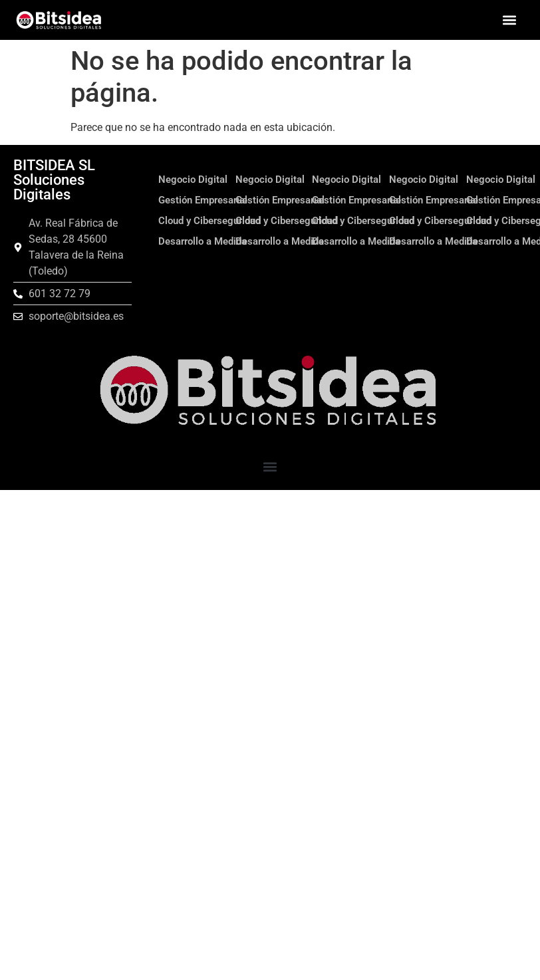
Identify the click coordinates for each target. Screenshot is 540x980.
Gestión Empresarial (203, 200)
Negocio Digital (193, 180)
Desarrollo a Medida (202, 241)
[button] (509, 20)
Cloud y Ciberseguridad (209, 221)
